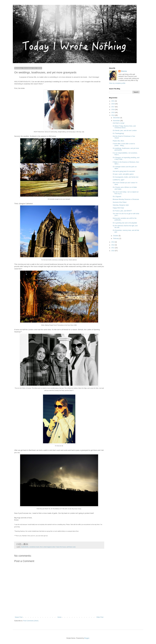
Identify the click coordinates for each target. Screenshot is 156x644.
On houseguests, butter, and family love (126, 177)
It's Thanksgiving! (118, 133)
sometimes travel (34, 547)
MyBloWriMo (25, 547)
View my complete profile (117, 83)
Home (59, 617)
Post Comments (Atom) (31, 621)
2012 (113, 245)
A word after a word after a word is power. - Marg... (124, 145)
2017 (113, 107)
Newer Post (19, 617)
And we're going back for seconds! (124, 171)
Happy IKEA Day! (118, 208)
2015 (113, 112)
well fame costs (71, 547)
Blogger (87, 638)
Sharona (124, 71)
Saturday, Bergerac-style (121, 205)
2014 (113, 115)
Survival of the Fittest (120, 202)
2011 (113, 248)
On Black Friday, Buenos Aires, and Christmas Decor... (124, 127)
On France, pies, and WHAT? (122, 211)
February (116, 238)
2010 (113, 251)
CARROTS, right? (119, 180)
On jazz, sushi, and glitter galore (123, 174)
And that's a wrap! (119, 123)
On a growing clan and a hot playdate (125, 223)
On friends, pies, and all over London (125, 131)
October (116, 236)
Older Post (100, 617)
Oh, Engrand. (117, 197)
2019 (113, 104)
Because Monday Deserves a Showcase (126, 199)
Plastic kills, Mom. (119, 141)
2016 (113, 110)
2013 (113, 242)
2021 (113, 101)
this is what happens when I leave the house (53, 547)
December (117, 118)
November (117, 121)
